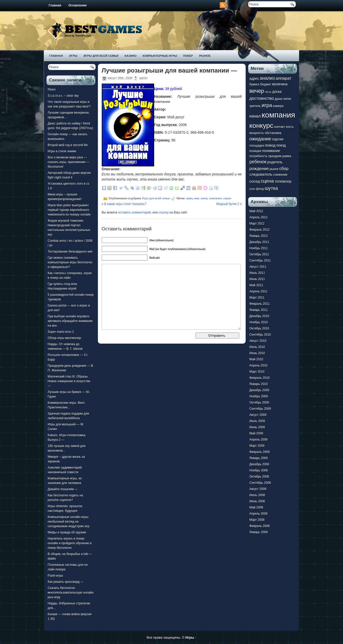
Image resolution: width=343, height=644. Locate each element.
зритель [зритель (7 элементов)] (255, 106)
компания (215, 198)
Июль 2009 (257, 421)
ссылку (164, 212)
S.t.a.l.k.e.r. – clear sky (63, 96)
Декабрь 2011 (259, 242)
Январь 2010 (259, 384)
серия (227, 198)
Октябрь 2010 (259, 328)
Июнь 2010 (257, 353)
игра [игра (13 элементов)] (267, 105)
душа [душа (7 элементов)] (279, 99)
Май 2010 (256, 359)
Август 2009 (258, 415)
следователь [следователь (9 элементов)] (261, 174)
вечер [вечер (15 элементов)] (257, 91)
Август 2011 (258, 267)
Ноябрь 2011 (259, 248)
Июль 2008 (257, 495)
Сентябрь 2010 (260, 335)
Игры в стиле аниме (62, 151)
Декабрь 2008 (259, 464)
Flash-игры (55, 576)
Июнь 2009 (257, 427)
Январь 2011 (259, 310)
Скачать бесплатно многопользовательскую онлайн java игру (71, 593)
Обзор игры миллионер (64, 338)
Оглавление (77, 5)
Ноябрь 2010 (259, 322)
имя (197, 198)
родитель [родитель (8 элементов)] (275, 162)
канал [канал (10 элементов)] (255, 116)
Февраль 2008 (260, 526)
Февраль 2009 (260, 452)
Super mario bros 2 (61, 332)
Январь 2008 (259, 532)
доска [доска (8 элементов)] (277, 92)
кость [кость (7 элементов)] (290, 127)
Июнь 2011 (257, 279)
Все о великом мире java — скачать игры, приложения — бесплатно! (69, 162)
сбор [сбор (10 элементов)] (284, 168)
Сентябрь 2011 (260, 261)
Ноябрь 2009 (259, 396)
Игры (73, 56)
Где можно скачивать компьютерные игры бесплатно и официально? (70, 262)
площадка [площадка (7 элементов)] (257, 146)
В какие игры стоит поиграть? (126, 204)
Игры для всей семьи (101, 56)
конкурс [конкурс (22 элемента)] (261, 126)
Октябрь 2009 (259, 402)
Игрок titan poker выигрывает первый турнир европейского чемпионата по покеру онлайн (69, 210)
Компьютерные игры (160, 56)
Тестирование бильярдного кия (70, 252)
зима (189, 198)
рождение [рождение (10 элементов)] (259, 168)
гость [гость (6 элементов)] (268, 92)
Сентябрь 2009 (260, 409)
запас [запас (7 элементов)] (287, 99)
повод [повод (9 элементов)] (270, 145)
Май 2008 (256, 507)
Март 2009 (257, 446)
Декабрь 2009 (259, 390)
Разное (205, 56)
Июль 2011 (257, 273)
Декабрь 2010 (259, 316)
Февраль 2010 (260, 378)
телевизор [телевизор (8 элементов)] (283, 181)
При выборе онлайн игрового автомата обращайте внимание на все (70, 321)
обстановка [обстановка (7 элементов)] (273, 133)
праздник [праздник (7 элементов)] (275, 156)
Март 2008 (257, 520)
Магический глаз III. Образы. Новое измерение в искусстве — (69, 381)
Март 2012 (257, 223)
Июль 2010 (257, 347)
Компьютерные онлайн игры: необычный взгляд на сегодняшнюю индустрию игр (69, 522)
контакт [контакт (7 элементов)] (280, 127)
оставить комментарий (135, 212)
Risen (52, 90)
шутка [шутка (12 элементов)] (271, 188)
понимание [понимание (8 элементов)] (271, 151)
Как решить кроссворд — (66, 582)
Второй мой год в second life (68, 145)
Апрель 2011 (259, 291)
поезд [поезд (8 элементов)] (281, 145)
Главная (55, 5)
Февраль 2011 (260, 304)
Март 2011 (257, 298)
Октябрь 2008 (259, 477)
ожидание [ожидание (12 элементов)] (260, 139)
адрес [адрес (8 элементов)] (254, 79)
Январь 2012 (259, 236)
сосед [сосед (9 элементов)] (255, 181)
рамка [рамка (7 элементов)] (287, 156)
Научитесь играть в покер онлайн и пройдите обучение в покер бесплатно (70, 543)
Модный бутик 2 (228, 204)
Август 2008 (258, 489)
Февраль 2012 (260, 230)
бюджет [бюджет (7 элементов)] (266, 84)
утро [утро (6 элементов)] (252, 189)
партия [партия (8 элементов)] (278, 139)
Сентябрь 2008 (260, 483)
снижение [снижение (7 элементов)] (280, 175)
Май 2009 (256, 433)
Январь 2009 (259, 458)
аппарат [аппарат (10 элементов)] (284, 78)
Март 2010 (257, 372)
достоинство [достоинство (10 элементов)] (262, 98)
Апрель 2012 (259, 217)
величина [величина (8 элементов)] (280, 84)
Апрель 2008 (259, 514)
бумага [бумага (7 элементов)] (254, 84)
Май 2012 (256, 211)
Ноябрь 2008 (259, 470)
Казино (131, 56)
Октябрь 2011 (259, 254)
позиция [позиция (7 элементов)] (255, 151)
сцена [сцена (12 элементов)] (267, 181)
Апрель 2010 (259, 365)
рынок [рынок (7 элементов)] (274, 169)
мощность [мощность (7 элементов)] (257, 133)
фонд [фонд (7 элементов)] (260, 189)
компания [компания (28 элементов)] (278, 115)
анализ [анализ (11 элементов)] (267, 78)
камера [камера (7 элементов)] (278, 106)
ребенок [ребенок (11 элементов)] (258, 162)
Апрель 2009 (259, 440)
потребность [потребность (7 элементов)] (259, 156)
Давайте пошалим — (63, 489)
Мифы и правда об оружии (67, 532)
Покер (188, 56)
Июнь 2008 (257, 501)
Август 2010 (258, 341)
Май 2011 (256, 285)
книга (204, 198)
